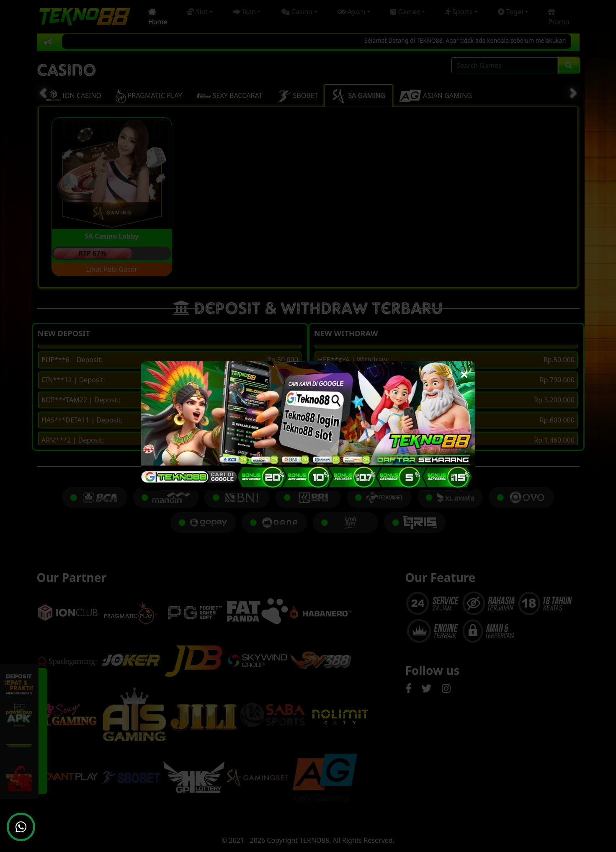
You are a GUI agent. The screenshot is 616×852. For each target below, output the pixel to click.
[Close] (464, 372)
